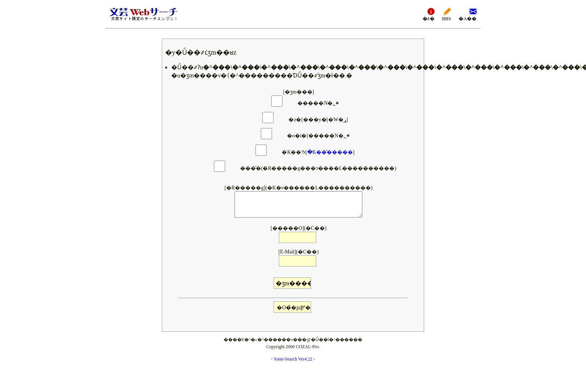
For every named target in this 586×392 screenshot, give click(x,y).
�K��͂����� (330, 152)
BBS (447, 14)
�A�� (468, 14)
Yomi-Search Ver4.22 (293, 359)
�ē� (429, 14)
